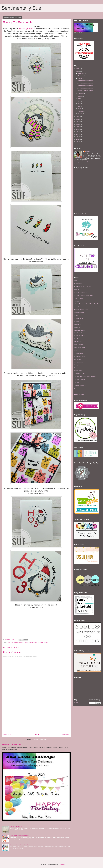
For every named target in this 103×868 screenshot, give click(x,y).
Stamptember (78, 365)
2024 (78, 71)
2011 (78, 142)
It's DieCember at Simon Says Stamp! (20, 845)
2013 (78, 137)
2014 (78, 134)
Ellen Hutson (78, 324)
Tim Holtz (77, 382)
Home (37, 735)
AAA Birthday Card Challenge (83, 287)
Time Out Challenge (80, 385)
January (80, 114)
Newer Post (7, 735)
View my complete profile (81, 162)
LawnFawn (77, 339)
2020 (78, 124)
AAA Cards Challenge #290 (11, 744)
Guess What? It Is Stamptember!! (19, 836)
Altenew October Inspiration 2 (86, 81)
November (81, 76)
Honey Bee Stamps (80, 330)
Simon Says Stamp (23, 642)
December (81, 73)
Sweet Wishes (44, 642)
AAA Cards (77, 289)
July (79, 99)
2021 (78, 122)
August (80, 96)
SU (75, 368)
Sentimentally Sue (21, 8)
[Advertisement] (36, 717)
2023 (78, 117)
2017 (78, 132)
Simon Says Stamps (27, 29)
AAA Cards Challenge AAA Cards (84, 295)
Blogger (63, 864)
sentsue (87, 151)
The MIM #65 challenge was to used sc (85, 377)
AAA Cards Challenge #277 (85, 83)
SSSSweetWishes (34, 642)
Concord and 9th (79, 313)
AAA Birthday (78, 284)
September (81, 94)
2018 (78, 129)
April (79, 106)
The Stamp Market (80, 379)
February (81, 111)
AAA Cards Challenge (80, 292)
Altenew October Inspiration (85, 86)
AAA (76, 281)
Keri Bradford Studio (80, 336)
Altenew (77, 301)
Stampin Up (78, 359)
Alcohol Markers (79, 298)
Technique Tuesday (80, 374)
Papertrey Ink (78, 342)
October (80, 78)
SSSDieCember (79, 353)
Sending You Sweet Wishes (85, 90)
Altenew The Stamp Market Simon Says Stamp (88, 304)
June (79, 101)
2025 (78, 69)
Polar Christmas (12, 642)
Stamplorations (79, 362)
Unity (76, 388)
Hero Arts (77, 327)
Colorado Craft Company (81, 310)
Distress (77, 321)
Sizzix (76, 350)
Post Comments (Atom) (40, 740)
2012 (78, 139)
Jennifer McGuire (79, 333)
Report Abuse (79, 394)
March (80, 109)
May (79, 104)
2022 (78, 119)
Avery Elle (77, 307)
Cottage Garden (79, 318)
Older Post (66, 735)
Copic (76, 316)
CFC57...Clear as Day (16, 826)
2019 (78, 127)
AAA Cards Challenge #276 (85, 88)
